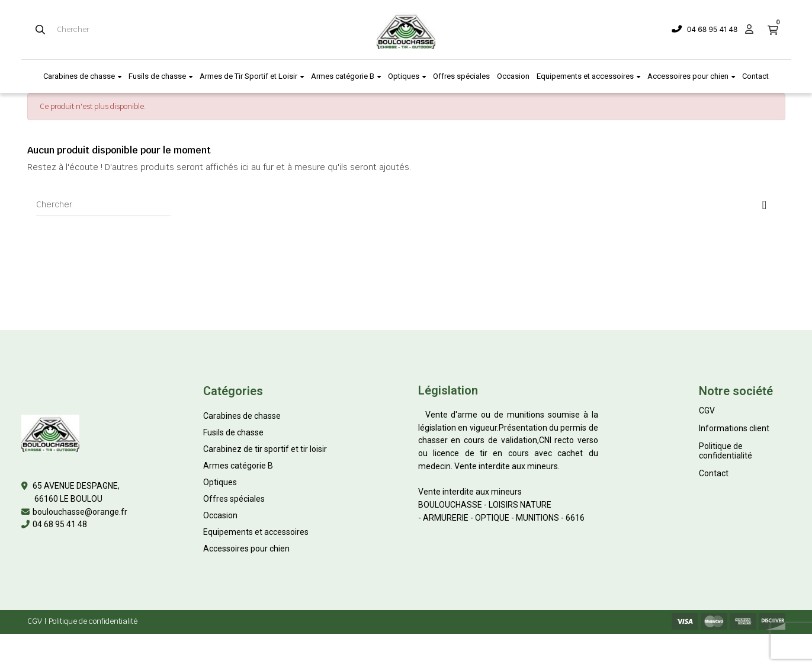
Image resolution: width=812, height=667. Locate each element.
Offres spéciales (234, 499)
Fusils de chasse (233, 432)
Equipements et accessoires (256, 532)
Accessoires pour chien (246, 549)
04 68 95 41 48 (712, 29)
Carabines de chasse (242, 416)
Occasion (220, 515)
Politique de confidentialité (726, 451)
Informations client (734, 428)
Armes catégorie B (238, 466)
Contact (714, 473)
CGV (707, 411)
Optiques (220, 482)
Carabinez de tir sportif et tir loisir (265, 449)
